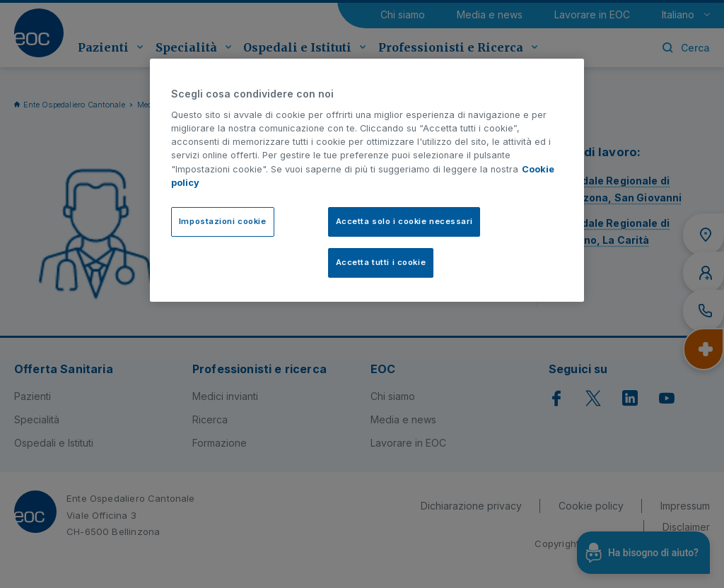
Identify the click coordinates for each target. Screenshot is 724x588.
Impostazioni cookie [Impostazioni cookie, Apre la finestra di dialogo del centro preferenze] (223, 221)
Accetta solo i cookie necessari (404, 221)
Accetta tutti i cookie (381, 262)
